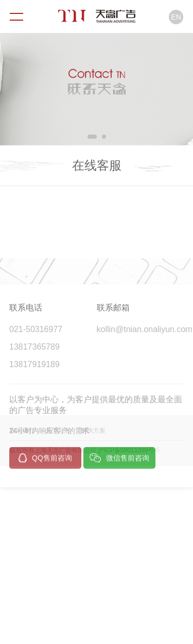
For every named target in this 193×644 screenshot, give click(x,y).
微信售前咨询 (119, 491)
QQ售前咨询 (45, 491)
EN (176, 17)
